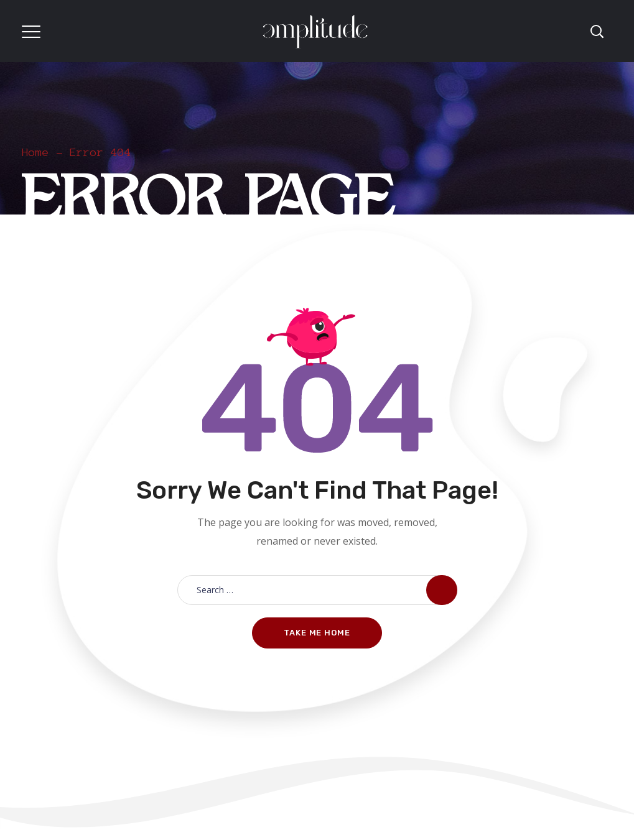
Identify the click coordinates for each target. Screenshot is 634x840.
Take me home (317, 633)
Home (35, 152)
